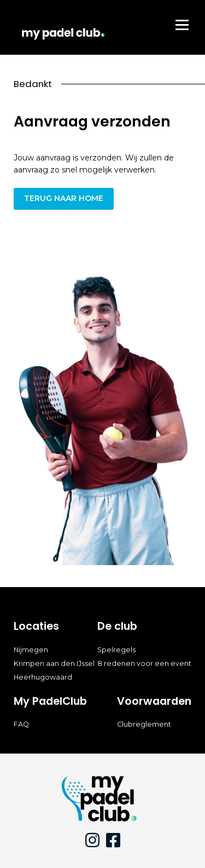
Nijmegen (31, 650)
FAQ (21, 724)
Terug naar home (64, 198)
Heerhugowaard (43, 677)
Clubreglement (144, 724)
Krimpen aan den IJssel (54, 663)
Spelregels (116, 650)
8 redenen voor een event (144, 663)
